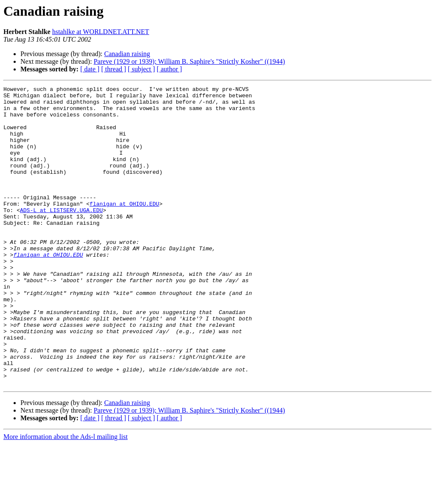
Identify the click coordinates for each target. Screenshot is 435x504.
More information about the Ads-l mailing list (65, 497)
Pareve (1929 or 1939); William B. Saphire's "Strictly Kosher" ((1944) (189, 61)
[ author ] (169, 69)
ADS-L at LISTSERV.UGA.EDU (61, 235)
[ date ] (90, 69)
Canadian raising (127, 54)
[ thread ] (114, 69)
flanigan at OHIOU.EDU (124, 228)
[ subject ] (141, 69)
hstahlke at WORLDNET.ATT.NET (101, 32)
